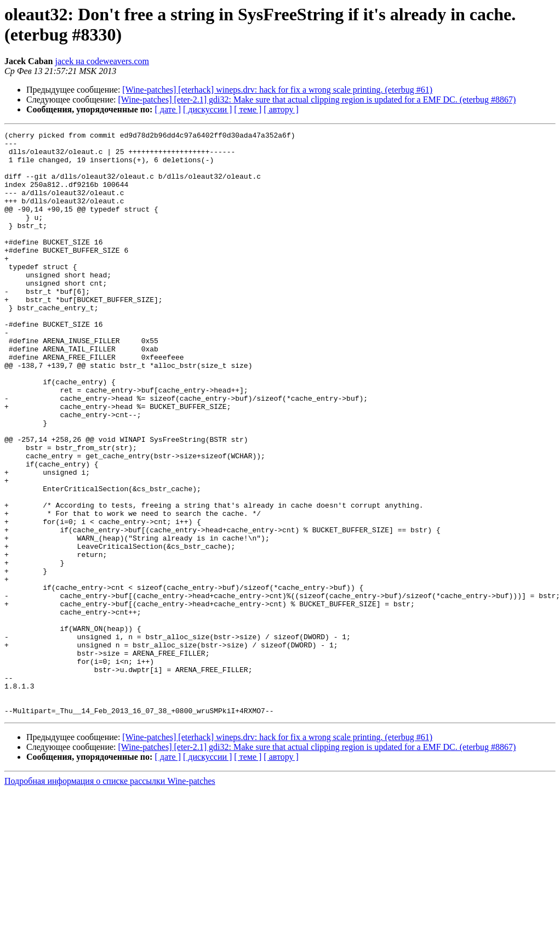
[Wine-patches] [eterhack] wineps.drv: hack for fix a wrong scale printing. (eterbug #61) (277, 90)
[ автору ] (281, 109)
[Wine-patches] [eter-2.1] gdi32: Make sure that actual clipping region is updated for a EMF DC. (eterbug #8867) (317, 99)
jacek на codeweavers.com (102, 61)
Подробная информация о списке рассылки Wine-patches (110, 898)
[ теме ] (248, 109)
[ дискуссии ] (207, 109)
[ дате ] (168, 109)
